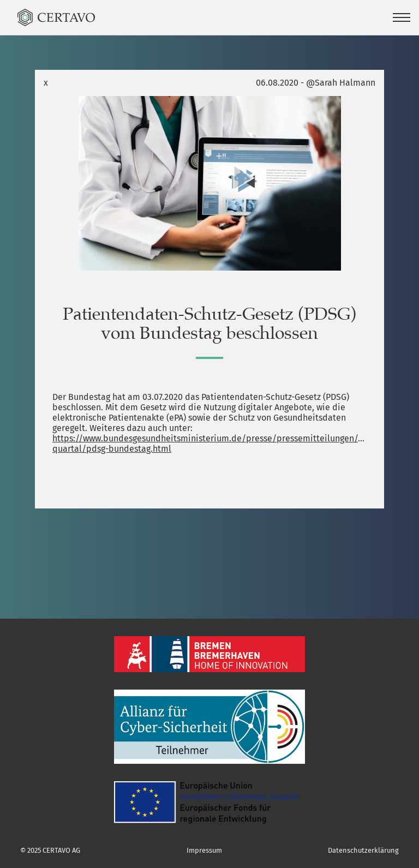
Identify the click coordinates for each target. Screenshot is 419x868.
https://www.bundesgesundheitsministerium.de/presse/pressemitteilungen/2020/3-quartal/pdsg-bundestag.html (209, 444)
